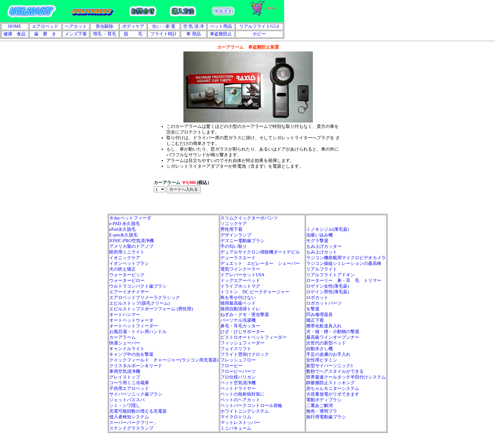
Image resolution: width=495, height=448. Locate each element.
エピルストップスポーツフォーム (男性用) (151, 309)
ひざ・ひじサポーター (242, 332)
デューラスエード (238, 258)
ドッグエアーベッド (240, 281)
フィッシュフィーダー (242, 343)
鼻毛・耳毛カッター (240, 326)
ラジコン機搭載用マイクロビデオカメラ (346, 258)
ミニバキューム (236, 428)
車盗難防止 (221, 34)
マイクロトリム (236, 417)
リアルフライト (322, 269)
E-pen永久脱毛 (123, 235)
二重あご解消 (319, 406)
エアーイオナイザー (129, 292)
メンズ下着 (76, 34)
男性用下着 (231, 229)
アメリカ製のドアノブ (131, 246)
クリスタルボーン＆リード (136, 366)
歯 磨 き (45, 34)
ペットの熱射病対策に (242, 394)
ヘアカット (76, 26)
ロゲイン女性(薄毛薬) (328, 286)
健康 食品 (15, 34)
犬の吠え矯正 (122, 269)
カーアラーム (122, 337)
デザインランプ (236, 235)
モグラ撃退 (317, 241)
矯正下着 (315, 320)
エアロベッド (45, 26)
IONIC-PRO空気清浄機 (131, 241)
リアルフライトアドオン (333, 275)
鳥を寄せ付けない (238, 298)
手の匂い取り (234, 246)
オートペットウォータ (131, 320)
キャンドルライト (127, 349)
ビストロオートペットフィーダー (253, 337)
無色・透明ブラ (322, 411)
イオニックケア (125, 258)
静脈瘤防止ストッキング (331, 383)
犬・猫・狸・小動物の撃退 (333, 332)
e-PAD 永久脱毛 (125, 224)
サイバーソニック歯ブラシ (136, 394)
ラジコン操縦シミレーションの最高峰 (344, 263)
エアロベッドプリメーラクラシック (145, 298)
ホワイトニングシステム (245, 411)
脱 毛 (133, 34)
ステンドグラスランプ (131, 428)
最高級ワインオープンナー (333, 337)
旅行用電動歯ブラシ (326, 417)
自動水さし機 (319, 349)
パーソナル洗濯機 (238, 320)
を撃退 (313, 309)
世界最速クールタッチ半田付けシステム (346, 377)
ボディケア (133, 26)
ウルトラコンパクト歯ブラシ (138, 286)
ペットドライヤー (238, 388)
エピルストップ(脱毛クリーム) (139, 303)
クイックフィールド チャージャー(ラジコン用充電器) (164, 360)
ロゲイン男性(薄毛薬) (328, 292)
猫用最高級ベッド (238, 303)
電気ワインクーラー (240, 269)
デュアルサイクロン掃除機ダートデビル (260, 252)
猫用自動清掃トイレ (240, 309)
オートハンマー (125, 315)
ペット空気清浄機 (238, 383)
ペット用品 (221, 26)
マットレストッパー (240, 423)
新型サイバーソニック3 (329, 366)
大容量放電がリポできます (333, 394)
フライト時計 (164, 34)
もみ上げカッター (324, 246)
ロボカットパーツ (324, 303)
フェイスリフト (236, 349)
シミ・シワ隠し (125, 406)
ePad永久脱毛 (122, 229)
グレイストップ (125, 377)
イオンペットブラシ (129, 263)
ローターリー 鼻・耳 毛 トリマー (344, 281)
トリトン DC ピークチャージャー (255, 292)
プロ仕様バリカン (238, 377)
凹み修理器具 (319, 315)
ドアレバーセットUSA (242, 275)
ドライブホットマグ (240, 286)
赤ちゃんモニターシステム (333, 388)
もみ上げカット (322, 252)
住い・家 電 (164, 26)
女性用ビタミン (322, 360)
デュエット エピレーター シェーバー (262, 263)
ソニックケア (234, 224)
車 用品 (194, 34)
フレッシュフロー (238, 360)
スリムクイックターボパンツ (249, 218)
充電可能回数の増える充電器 (138, 411)
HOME (15, 26)
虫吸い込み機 (319, 235)
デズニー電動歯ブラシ (242, 241)
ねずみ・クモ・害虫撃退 (245, 315)
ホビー (259, 34)
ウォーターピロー (127, 281)
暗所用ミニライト (127, 252)
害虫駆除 (104, 26)
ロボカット (317, 298)
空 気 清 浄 (194, 26)
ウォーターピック (127, 275)
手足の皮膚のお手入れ (328, 354)
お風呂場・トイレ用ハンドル (138, 332)
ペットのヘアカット (240, 400)
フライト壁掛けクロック (245, 354)
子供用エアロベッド (129, 388)
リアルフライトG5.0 (259, 26)
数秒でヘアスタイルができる (335, 371)
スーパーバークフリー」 (134, 423)
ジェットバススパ (127, 400)
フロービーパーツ (238, 371)
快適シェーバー (125, 343)
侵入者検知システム (129, 417)
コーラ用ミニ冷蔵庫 (129, 383)
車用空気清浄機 (125, 371)
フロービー (231, 366)
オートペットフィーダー (134, 326)
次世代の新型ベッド (326, 343)
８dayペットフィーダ (130, 218)
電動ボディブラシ (324, 400)
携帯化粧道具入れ (324, 326)
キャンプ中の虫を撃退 (131, 354)
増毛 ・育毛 (104, 34)
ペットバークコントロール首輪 (251, 406)
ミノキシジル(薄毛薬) (328, 229)
